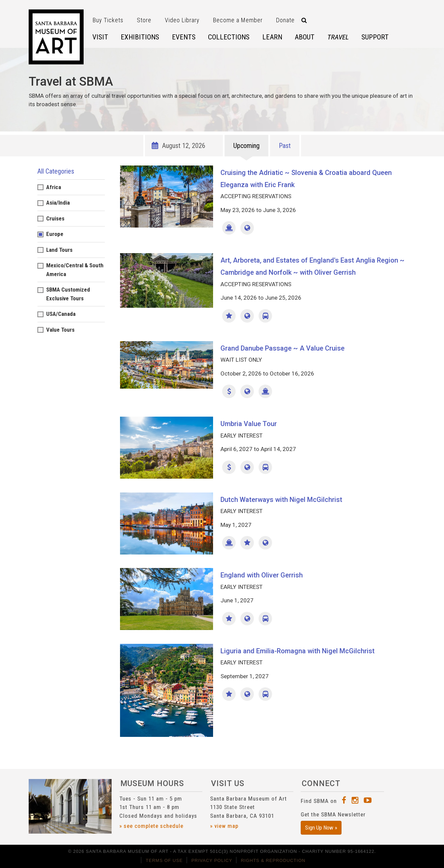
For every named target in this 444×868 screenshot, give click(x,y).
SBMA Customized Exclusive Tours (68, 294)
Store (144, 20)
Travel (338, 37)
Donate (285, 20)
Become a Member (238, 20)
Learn (272, 37)
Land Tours (59, 250)
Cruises (55, 218)
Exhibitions (140, 37)
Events (184, 37)
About (305, 37)
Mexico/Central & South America (75, 270)
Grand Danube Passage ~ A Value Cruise (283, 348)
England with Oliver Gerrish (262, 575)
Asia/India (58, 203)
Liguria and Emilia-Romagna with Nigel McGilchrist (298, 651)
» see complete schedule (151, 826)
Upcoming (246, 146)
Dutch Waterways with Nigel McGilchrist (281, 500)
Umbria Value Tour (249, 424)
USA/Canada (61, 314)
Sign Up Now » (321, 828)
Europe (55, 234)
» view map (224, 826)
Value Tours (60, 330)
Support (375, 37)
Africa (54, 187)
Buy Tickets (108, 20)
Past (285, 146)
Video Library (182, 20)
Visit (100, 37)
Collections (229, 37)
